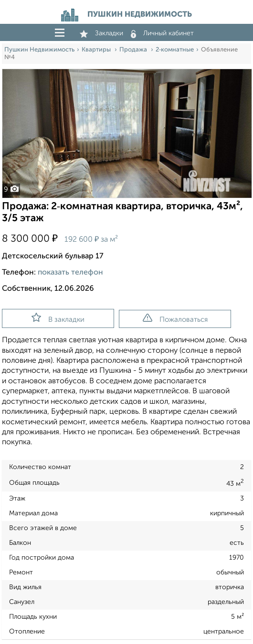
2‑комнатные (175, 50)
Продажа (134, 50)
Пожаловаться (175, 318)
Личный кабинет (162, 33)
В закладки (58, 318)
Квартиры (97, 50)
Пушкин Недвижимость (39, 50)
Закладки (101, 33)
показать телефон (70, 273)
